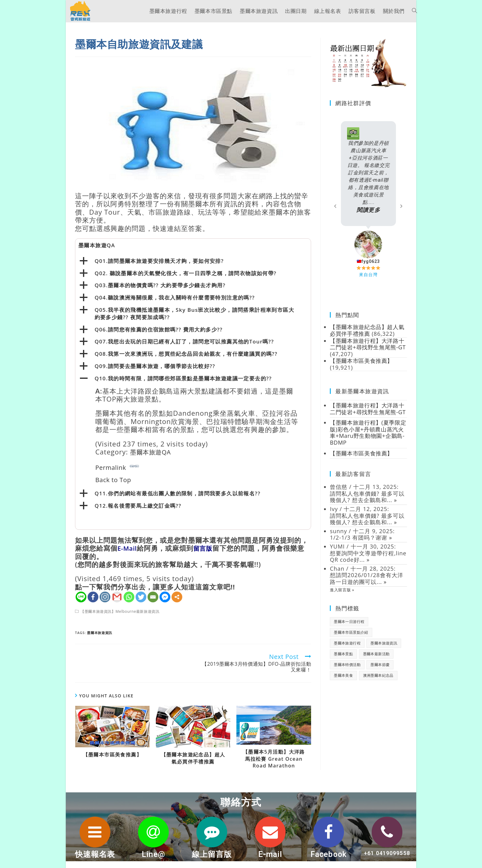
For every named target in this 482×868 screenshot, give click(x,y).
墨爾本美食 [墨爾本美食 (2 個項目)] (343, 682)
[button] (335, 206)
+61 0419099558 (387, 853)
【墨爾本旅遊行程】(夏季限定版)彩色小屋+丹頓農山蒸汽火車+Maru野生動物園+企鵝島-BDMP (368, 439)
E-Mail (128, 548)
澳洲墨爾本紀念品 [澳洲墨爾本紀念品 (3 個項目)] (378, 682)
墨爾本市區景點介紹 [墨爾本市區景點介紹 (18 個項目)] (351, 639)
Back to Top (115, 479)
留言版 (206, 548)
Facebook (329, 854)
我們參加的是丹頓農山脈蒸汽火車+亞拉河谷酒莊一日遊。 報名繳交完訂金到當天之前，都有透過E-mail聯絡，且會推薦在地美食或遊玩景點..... (368, 177)
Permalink (117, 467)
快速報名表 (95, 854)
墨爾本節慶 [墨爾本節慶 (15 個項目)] (380, 671)
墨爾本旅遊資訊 (100, 633)
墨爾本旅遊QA (153, 452)
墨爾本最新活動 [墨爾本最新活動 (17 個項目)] (376, 661)
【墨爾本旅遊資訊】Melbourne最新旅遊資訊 (121, 611)
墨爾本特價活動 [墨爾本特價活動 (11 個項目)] (347, 671)
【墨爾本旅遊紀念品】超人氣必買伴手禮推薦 (193, 758)
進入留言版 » (342, 596)
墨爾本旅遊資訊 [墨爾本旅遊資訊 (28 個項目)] (384, 650)
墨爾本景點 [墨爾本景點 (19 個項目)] (343, 661)
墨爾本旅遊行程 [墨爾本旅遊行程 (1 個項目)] (347, 650)
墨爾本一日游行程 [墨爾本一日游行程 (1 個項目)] (349, 628)
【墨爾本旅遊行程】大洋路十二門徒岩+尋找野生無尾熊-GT (368, 412)
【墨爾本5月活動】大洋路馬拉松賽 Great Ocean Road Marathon (274, 759)
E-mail (270, 854)
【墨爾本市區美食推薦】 (112, 755)
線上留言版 (212, 854)
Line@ (153, 854)
